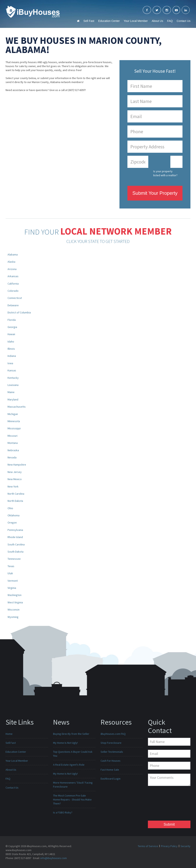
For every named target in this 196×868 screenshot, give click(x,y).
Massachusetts (17, 407)
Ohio (10, 508)
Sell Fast (89, 21)
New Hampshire (17, 465)
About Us (157, 21)
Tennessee (14, 559)
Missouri (13, 436)
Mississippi (14, 428)
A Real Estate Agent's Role (69, 765)
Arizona (12, 269)
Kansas (12, 370)
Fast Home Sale (110, 770)
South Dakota (16, 552)
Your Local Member (136, 21)
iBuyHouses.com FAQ (113, 734)
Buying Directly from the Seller (71, 734)
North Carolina (16, 494)
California (13, 284)
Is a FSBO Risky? (63, 812)
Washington (15, 595)
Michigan (13, 414)
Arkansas (13, 276)
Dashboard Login (111, 779)
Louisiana (13, 385)
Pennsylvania (15, 530)
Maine (11, 392)
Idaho (11, 342)
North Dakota (15, 501)
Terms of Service (148, 846)
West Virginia (15, 602)
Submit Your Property (155, 193)
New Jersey (15, 472)
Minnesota (14, 421)
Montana (13, 443)
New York (13, 486)
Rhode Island (15, 537)
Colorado (13, 291)
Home (9, 734)
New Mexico (15, 479)
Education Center (109, 21)
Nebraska (13, 450)
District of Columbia (19, 312)
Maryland (13, 399)
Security (185, 846)
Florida (12, 320)
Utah (10, 573)
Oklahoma (14, 515)
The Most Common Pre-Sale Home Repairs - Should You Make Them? (72, 799)
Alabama (13, 254)
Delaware (13, 305)
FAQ (170, 21)
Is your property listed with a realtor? (165, 173)
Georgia (12, 327)
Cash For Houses (111, 761)
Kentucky (13, 378)
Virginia (12, 588)
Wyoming (13, 617)
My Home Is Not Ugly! (65, 743)
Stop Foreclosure (111, 743)
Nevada (12, 457)
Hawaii (11, 334)
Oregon (12, 523)
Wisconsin (14, 610)
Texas (11, 566)
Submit (169, 824)
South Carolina (16, 544)
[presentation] (164, 804)
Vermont (13, 581)
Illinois (11, 349)
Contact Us (184, 21)
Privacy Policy (169, 846)
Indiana (12, 356)
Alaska (11, 262)
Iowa (10, 363)
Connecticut (15, 298)
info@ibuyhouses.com (54, 858)
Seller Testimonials (112, 752)
